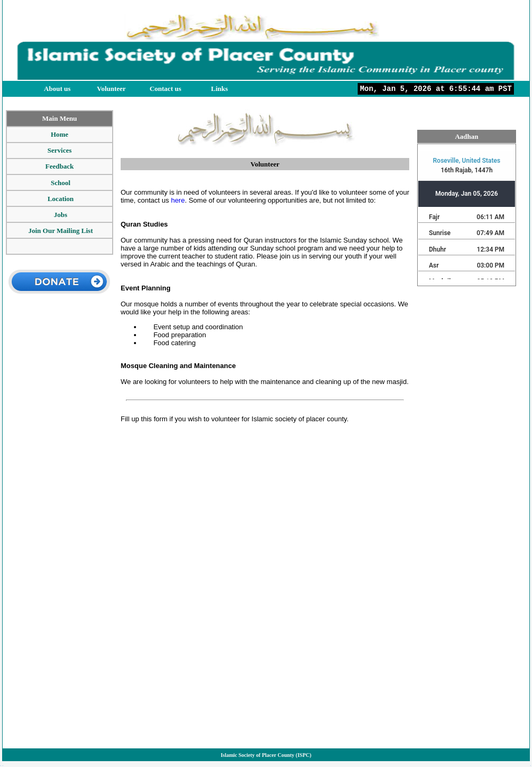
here (178, 200)
